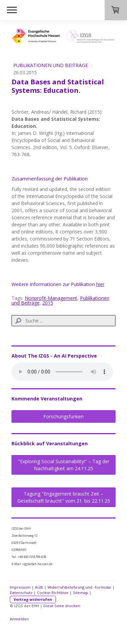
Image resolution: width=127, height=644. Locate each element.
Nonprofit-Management (51, 298)
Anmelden (19, 619)
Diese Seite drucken (62, 606)
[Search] (64, 321)
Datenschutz (21, 593)
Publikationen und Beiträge (51, 65)
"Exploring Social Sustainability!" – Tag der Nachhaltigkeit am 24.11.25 (64, 465)
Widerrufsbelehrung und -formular (79, 587)
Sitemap (80, 593)
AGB (39, 587)
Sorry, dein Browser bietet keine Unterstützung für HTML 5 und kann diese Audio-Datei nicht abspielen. (62, 372)
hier (100, 284)
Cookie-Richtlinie (53, 593)
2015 (48, 303)
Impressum (20, 587)
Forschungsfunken (63, 416)
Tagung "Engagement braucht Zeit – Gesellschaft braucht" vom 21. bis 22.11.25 (64, 497)
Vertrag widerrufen (33, 599)
